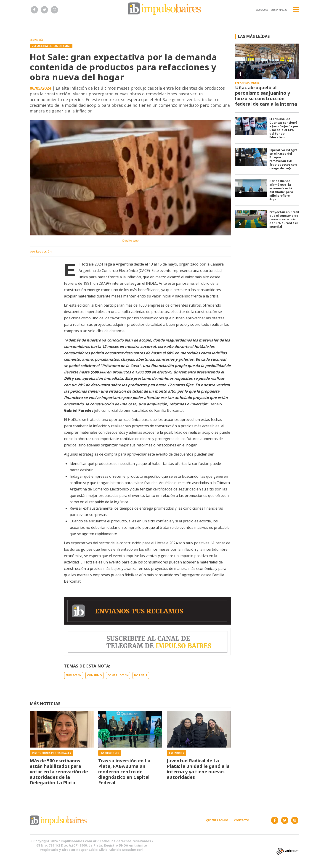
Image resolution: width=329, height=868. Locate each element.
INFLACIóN (74, 675)
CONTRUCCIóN (118, 675)
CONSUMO (94, 675)
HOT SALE (141, 675)
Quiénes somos (217, 820)
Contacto (241, 820)
